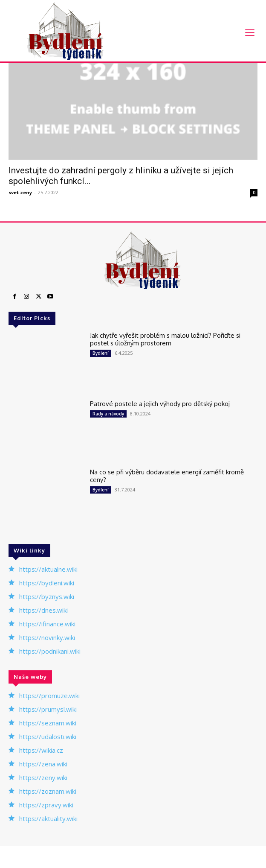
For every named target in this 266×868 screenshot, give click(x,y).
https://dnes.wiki (43, 610)
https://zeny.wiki (43, 777)
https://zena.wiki (43, 764)
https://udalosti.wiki (48, 736)
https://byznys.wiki (47, 596)
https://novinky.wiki (47, 637)
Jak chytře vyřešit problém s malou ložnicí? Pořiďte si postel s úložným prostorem (165, 339)
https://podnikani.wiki (50, 651)
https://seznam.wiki (48, 723)
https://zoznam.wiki (48, 791)
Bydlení (101, 353)
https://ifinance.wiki (47, 624)
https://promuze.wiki (49, 696)
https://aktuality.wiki (48, 818)
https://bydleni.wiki (47, 583)
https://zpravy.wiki (46, 805)
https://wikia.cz (41, 750)
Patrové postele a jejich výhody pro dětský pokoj (160, 404)
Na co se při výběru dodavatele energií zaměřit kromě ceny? (167, 476)
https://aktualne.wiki (48, 569)
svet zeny (20, 192)
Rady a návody (108, 414)
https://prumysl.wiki (48, 709)
